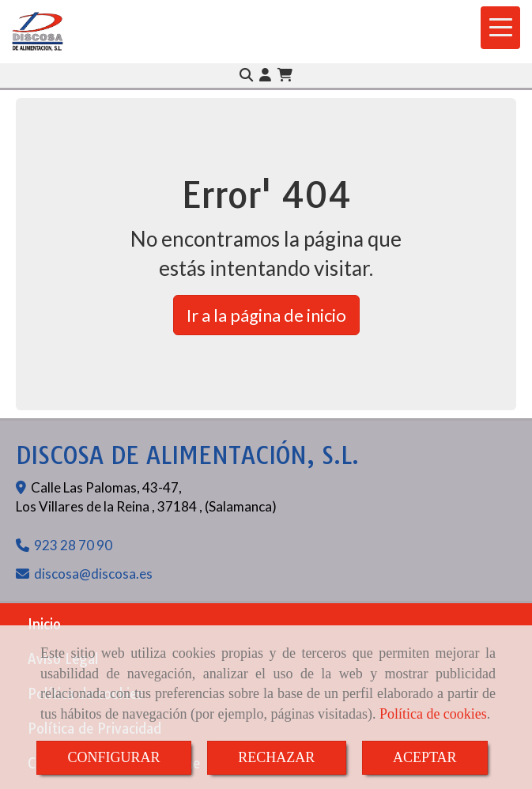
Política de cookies (433, 714)
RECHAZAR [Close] (276, 757)
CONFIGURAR (113, 757)
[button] (265, 75)
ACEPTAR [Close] (425, 757)
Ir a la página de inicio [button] (266, 315)
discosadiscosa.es (93, 574)
